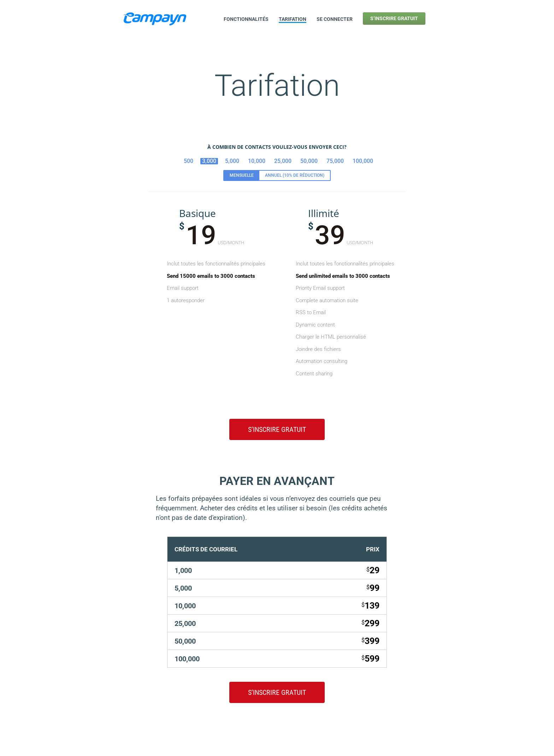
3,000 (209, 161)
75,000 (335, 161)
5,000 (232, 161)
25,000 (283, 161)
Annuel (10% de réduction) (295, 175)
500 (188, 161)
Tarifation (293, 19)
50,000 (309, 161)
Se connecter (335, 19)
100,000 (363, 161)
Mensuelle (242, 175)
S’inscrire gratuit (394, 18)
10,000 (257, 161)
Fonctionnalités (246, 19)
